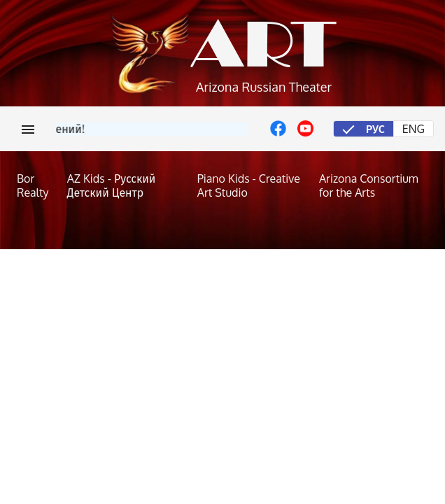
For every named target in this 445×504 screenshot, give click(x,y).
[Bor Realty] (35, 185)
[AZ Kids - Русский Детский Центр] (125, 185)
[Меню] (28, 129)
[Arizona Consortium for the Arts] (374, 185)
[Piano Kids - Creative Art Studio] (251, 185)
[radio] (363, 129)
